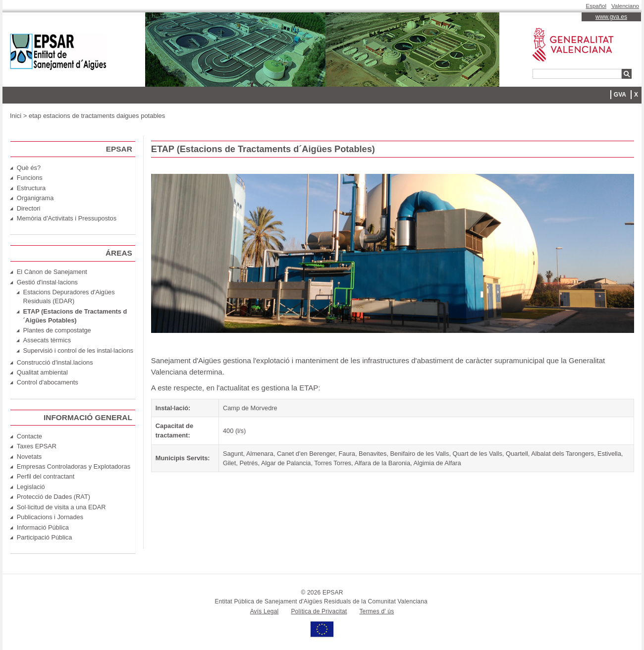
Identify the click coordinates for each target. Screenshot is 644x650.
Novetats (29, 457)
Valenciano (625, 6)
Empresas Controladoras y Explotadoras (74, 466)
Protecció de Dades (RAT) (54, 497)
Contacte (29, 436)
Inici (16, 116)
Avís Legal (265, 611)
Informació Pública (43, 527)
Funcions (30, 178)
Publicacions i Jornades (50, 517)
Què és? (29, 168)
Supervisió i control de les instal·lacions (78, 351)
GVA (620, 95)
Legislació (31, 487)
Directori (29, 208)
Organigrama (35, 198)
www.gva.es (611, 17)
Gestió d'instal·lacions (47, 282)
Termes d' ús (376, 611)
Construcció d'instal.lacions (55, 362)
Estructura (31, 188)
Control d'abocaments (48, 382)
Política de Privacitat (319, 611)
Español (596, 6)
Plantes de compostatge (57, 330)
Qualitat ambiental (42, 372)
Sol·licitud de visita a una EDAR (61, 507)
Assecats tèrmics (47, 340)
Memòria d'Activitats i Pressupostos (67, 218)
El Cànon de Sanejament (52, 272)
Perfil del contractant (46, 476)
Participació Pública (45, 537)
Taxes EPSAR (37, 446)
